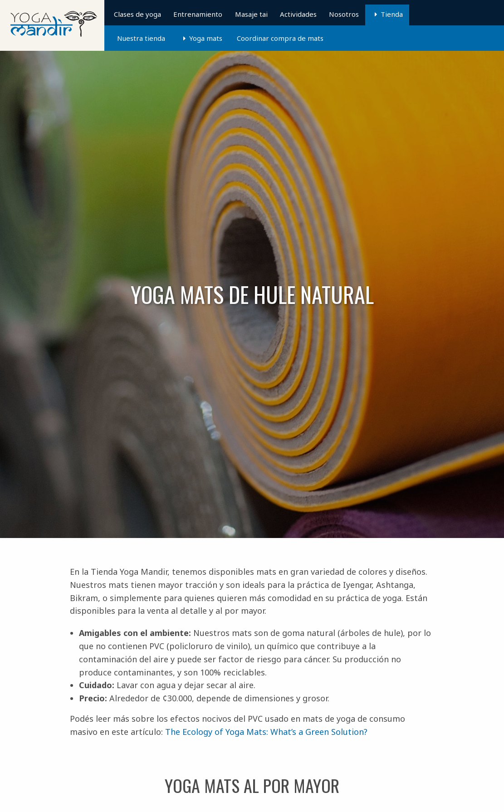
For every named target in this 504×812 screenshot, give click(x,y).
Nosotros (344, 14)
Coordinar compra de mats (280, 38)
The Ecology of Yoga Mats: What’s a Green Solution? (266, 732)
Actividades (298, 14)
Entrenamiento (198, 14)
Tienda (392, 14)
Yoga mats (206, 38)
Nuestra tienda (141, 38)
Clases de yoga (137, 14)
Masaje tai (251, 14)
